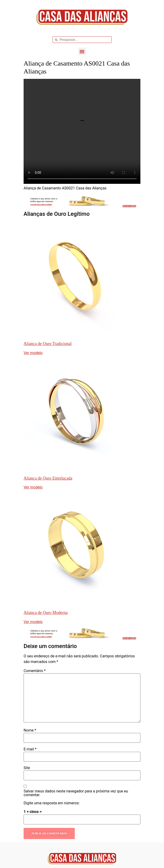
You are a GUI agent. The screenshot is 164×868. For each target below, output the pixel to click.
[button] (82, 51)
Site (27, 768)
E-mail (30, 749)
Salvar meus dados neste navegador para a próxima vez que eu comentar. (76, 793)
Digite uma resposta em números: (52, 803)
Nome (30, 730)
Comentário (35, 671)
